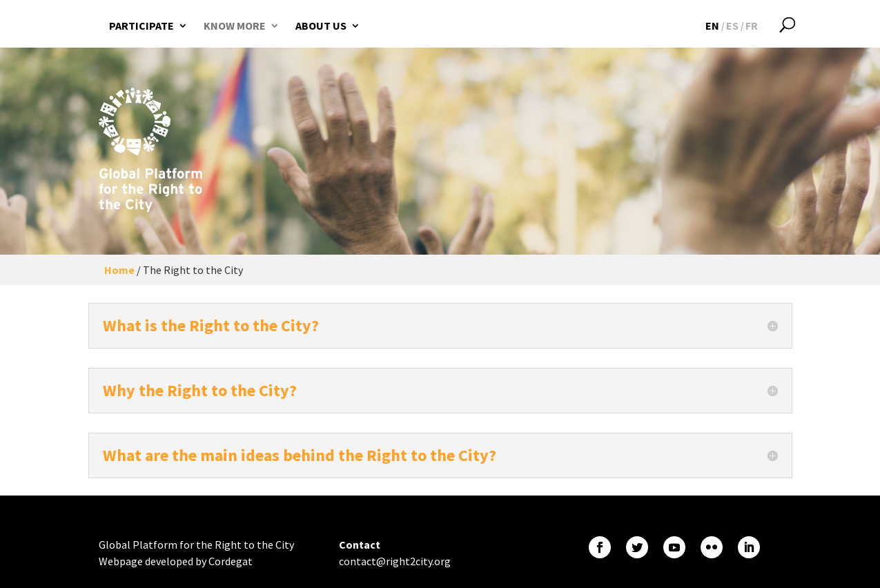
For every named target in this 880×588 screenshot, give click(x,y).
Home (119, 270)
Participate (141, 26)
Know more (235, 26)
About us (321, 26)
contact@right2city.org (395, 561)
